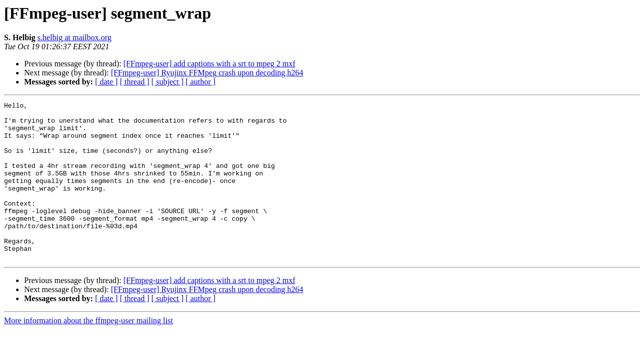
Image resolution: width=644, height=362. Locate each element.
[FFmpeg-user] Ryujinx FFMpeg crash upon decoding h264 (207, 73)
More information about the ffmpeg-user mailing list (89, 352)
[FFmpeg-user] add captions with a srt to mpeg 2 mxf (209, 64)
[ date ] (106, 82)
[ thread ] (135, 82)
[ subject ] (168, 82)
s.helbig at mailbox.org (74, 37)
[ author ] (201, 82)
